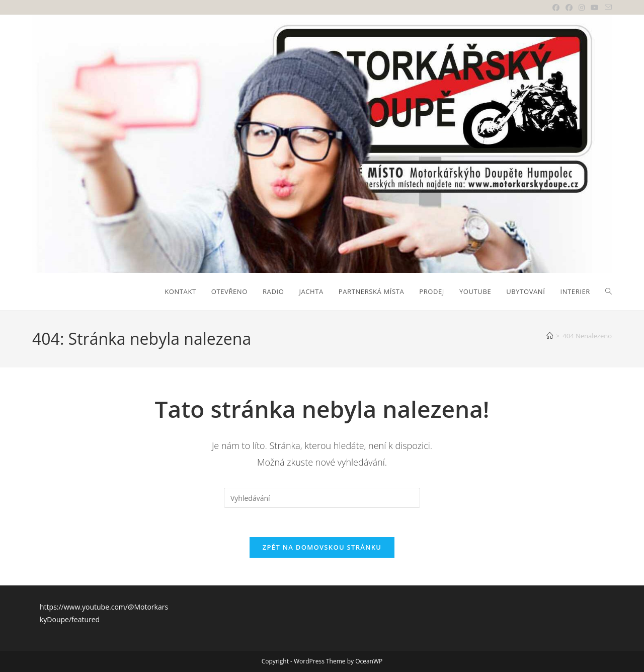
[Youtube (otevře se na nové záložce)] (595, 8)
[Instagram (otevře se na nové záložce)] (582, 8)
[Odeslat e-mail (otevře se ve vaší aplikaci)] (607, 8)
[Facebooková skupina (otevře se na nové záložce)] (569, 8)
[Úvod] (550, 336)
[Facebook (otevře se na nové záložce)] (556, 8)
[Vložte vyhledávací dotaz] (322, 498)
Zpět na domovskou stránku (322, 549)
